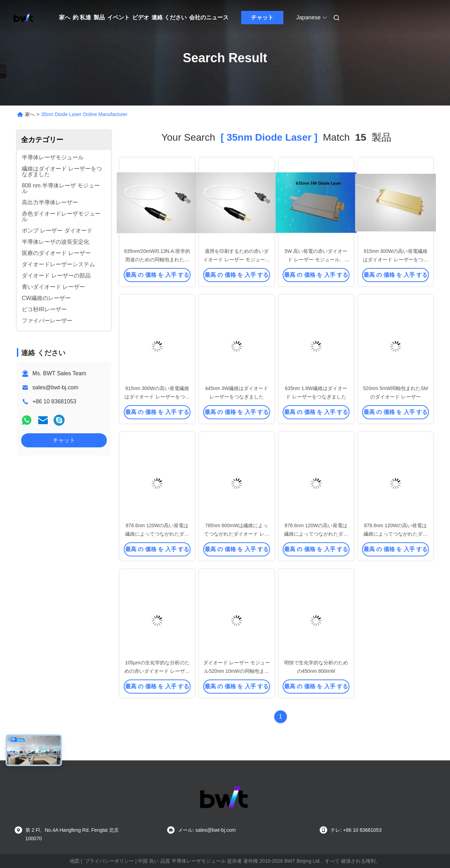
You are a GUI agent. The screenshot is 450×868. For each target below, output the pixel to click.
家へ (65, 17)
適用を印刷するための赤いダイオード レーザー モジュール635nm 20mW (237, 260)
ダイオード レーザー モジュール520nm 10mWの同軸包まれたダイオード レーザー (237, 671)
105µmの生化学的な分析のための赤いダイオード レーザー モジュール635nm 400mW (157, 671)
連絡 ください (169, 17)
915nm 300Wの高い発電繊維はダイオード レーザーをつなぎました (396, 260)
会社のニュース (209, 17)
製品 (99, 17)
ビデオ (141, 17)
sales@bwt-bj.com (55, 387)
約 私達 (82, 17)
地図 (75, 861)
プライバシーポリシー (109, 861)
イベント (118, 17)
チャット (262, 17)
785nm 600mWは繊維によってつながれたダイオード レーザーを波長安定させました (237, 534)
